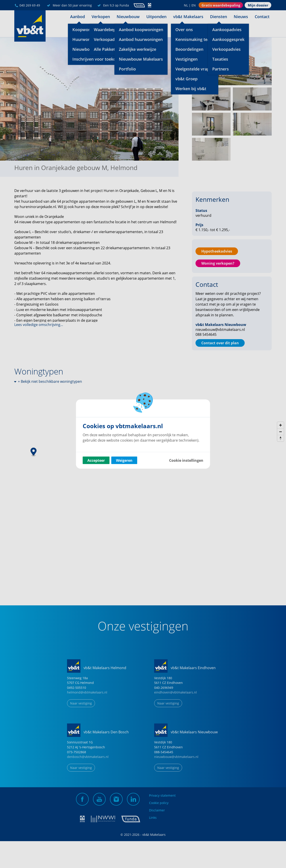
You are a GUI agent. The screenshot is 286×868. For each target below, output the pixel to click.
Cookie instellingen (186, 460)
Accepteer (96, 460)
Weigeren (124, 460)
